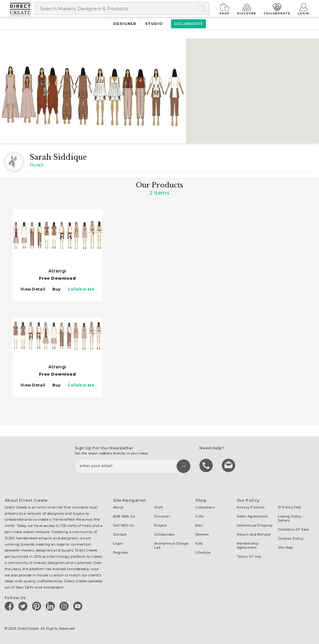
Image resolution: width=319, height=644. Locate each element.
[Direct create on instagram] (65, 606)
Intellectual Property (255, 525)
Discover (246, 8)
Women (202, 534)
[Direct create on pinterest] (38, 606)
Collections (205, 507)
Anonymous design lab (172, 545)
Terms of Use (249, 556)
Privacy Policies (251, 507)
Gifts (200, 516)
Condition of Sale (293, 529)
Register (121, 552)
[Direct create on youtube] (79, 606)
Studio (154, 24)
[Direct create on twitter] (24, 606)
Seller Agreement (252, 516)
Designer (125, 24)
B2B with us (124, 516)
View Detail (33, 289)
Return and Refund (254, 534)
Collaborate (276, 8)
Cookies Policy (291, 538)
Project (161, 525)
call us (207, 465)
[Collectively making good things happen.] (22, 9)
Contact (120, 534)
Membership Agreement (248, 545)
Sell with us (124, 525)
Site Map (286, 547)
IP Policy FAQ (290, 507)
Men (199, 525)
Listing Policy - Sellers (291, 518)
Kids (199, 543)
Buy (57, 289)
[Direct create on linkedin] (51, 606)
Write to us (229, 465)
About (118, 507)
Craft (159, 507)
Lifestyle (203, 552)
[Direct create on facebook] (10, 606)
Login (303, 8)
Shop (224, 8)
